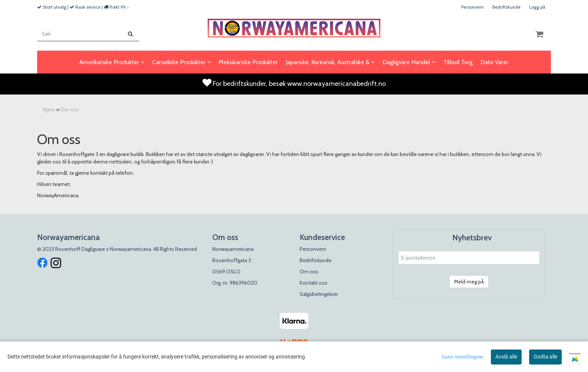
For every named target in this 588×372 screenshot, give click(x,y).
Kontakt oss (313, 283)
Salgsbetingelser (319, 294)
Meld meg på (469, 282)
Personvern (472, 7)
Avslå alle (506, 357)
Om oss (70, 109)
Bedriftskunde (506, 7)
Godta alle (545, 357)
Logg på (537, 7)
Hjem (49, 109)
